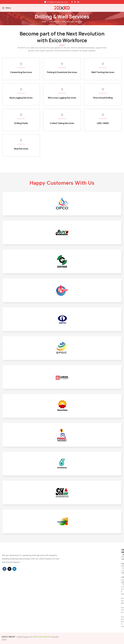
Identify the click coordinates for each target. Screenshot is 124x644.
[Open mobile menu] (6, 8)
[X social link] (75, 2)
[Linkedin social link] (78, 2)
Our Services (54, 22)
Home (44, 22)
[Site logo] (62, 8)
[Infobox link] (56, 2)
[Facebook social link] (72, 2)
